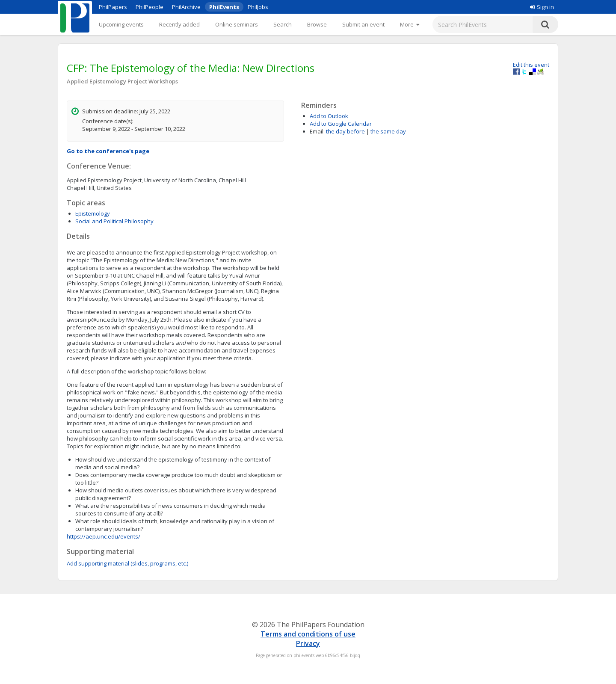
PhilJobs (258, 7)
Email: (317, 131)
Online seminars (237, 24)
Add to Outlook (329, 116)
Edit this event (531, 65)
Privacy (308, 643)
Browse (317, 24)
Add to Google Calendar (341, 124)
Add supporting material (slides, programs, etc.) (127, 563)
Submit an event (363, 24)
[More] (410, 24)
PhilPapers (113, 7)
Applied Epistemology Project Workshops (122, 81)
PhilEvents (224, 7)
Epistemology (93, 213)
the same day (388, 131)
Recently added (179, 24)
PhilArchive (186, 7)
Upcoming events (121, 24)
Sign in (542, 7)
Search (283, 24)
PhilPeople (150, 7)
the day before (345, 131)
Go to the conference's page (108, 151)
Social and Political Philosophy (114, 221)
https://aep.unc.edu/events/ (104, 536)
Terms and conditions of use (308, 634)
